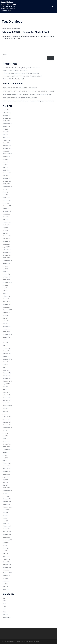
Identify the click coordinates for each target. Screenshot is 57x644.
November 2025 (7, 118)
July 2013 (5, 409)
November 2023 (7, 181)
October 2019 (6, 258)
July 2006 (5, 513)
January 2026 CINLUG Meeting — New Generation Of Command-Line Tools (22, 76)
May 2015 (5, 365)
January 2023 (6, 203)
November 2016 (7, 329)
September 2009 (7, 491)
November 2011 (7, 444)
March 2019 (6, 272)
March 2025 (6, 137)
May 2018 (5, 288)
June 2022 (6, 217)
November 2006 (7, 502)
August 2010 (6, 477)
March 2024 (6, 170)
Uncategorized (7, 617)
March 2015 (6, 370)
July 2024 (5, 159)
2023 (14, 29)
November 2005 (7, 534)
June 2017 (6, 315)
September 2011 (7, 450)
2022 (4, 601)
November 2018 (7, 277)
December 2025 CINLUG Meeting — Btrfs (14, 79)
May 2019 (5, 269)
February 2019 (7, 274)
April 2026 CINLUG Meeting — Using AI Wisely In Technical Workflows (21, 68)
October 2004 (6, 570)
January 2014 (6, 398)
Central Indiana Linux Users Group (8, 3)
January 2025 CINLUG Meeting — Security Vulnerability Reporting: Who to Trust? (33, 101)
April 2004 (6, 587)
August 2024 (6, 157)
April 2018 (6, 291)
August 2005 (6, 543)
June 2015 (6, 362)
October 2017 (6, 307)
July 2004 (5, 578)
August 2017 (6, 313)
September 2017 (7, 310)
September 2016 (7, 335)
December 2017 (7, 302)
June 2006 (6, 515)
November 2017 (7, 304)
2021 (4, 598)
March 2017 (6, 321)
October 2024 (6, 151)
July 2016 (5, 340)
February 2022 (7, 222)
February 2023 (7, 200)
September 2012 (7, 428)
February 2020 (7, 250)
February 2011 (7, 463)
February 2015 (7, 373)
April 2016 (6, 346)
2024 (4, 606)
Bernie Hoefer (6, 88)
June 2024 (6, 162)
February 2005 (7, 559)
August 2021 (6, 228)
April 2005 (6, 554)
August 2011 (6, 452)
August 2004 (6, 576)
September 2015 (7, 359)
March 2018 (6, 293)
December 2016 (7, 326)
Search (5, 55)
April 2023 (6, 195)
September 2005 (7, 540)
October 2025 (6, 121)
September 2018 (7, 283)
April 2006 (6, 521)
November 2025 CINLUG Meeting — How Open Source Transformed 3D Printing (33, 91)
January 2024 (6, 176)
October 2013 (6, 403)
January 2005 (6, 562)
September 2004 (7, 573)
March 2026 (6, 110)
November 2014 (7, 378)
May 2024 (5, 165)
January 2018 (6, 299)
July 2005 (5, 545)
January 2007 (6, 496)
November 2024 (7, 148)
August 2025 (6, 126)
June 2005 (6, 548)
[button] (52, 6)
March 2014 (6, 392)
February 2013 (7, 417)
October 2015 (6, 356)
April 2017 (6, 318)
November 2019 (7, 255)
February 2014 (7, 395)
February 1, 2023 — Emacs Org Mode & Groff (25, 32)
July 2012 (5, 430)
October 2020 (6, 244)
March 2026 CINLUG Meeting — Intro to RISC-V (15, 71)
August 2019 (6, 263)
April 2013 (6, 414)
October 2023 (6, 184)
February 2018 (7, 296)
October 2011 (6, 447)
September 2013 (7, 406)
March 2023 (6, 198)
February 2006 (7, 526)
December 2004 (7, 565)
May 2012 (5, 436)
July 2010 (5, 480)
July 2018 (5, 285)
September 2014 (7, 381)
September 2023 (7, 187)
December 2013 (7, 400)
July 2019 (5, 266)
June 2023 (6, 192)
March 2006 (6, 524)
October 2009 (6, 488)
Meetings (18, 29)
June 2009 (6, 493)
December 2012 (7, 422)
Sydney (37, 641)
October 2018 (6, 280)
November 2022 (7, 206)
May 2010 (5, 482)
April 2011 (6, 461)
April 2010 (6, 485)
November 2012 (7, 425)
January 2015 (6, 376)
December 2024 (7, 146)
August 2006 (6, 510)
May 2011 (5, 458)
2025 (4, 609)
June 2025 (6, 132)
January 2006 (6, 529)
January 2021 (6, 239)
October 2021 (6, 225)
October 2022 (6, 209)
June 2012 (6, 433)
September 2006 (7, 507)
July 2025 (5, 129)
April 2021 (6, 233)
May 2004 (5, 584)
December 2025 (7, 115)
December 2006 (7, 499)
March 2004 (6, 589)
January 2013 (6, 419)
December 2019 (7, 252)
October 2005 (6, 537)
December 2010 (7, 469)
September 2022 (7, 211)
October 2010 (6, 474)
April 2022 (6, 220)
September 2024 (7, 154)
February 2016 (7, 348)
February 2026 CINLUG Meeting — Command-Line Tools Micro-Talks (21, 73)
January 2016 (6, 351)
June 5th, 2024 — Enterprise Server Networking (24, 98)
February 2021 (7, 236)
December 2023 (7, 178)
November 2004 (7, 567)
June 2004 (6, 581)
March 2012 (6, 439)
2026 (4, 612)
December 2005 (7, 532)
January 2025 (6, 143)
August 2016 (6, 337)
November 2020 (7, 241)
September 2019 (7, 261)
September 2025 (7, 124)
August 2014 (6, 384)
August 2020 (6, 247)
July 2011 (5, 455)
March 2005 (6, 556)
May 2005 (5, 551)
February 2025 (7, 140)
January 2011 (6, 466)
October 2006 (6, 504)
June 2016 (6, 343)
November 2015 (7, 354)
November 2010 (7, 472)
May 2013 (5, 411)
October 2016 (6, 332)
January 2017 (6, 324)
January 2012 (6, 441)
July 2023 (5, 189)
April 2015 (6, 367)
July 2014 (5, 387)
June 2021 (6, 230)
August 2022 (6, 214)
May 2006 (5, 518)
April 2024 (6, 168)
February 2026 (7, 113)
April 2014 (6, 389)
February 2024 (7, 173)
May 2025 (5, 135)
